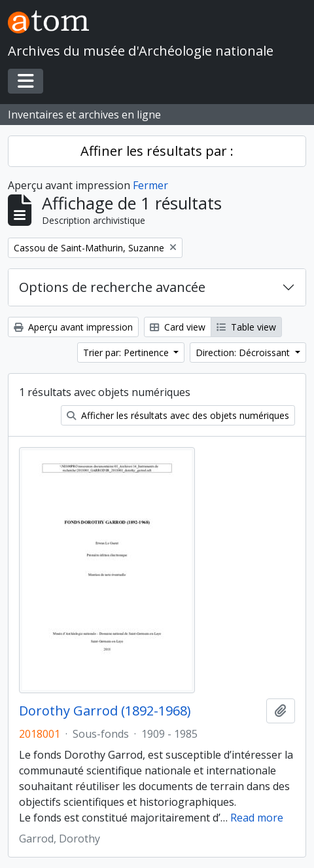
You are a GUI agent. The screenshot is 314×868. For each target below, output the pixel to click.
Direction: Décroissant (244, 353)
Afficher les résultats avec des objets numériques (178, 415)
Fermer (150, 185)
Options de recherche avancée (112, 287)
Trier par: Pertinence (127, 353)
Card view (178, 327)
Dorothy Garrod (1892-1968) (105, 711)
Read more (257, 818)
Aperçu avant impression (73, 327)
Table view (246, 327)
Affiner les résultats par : (157, 151)
